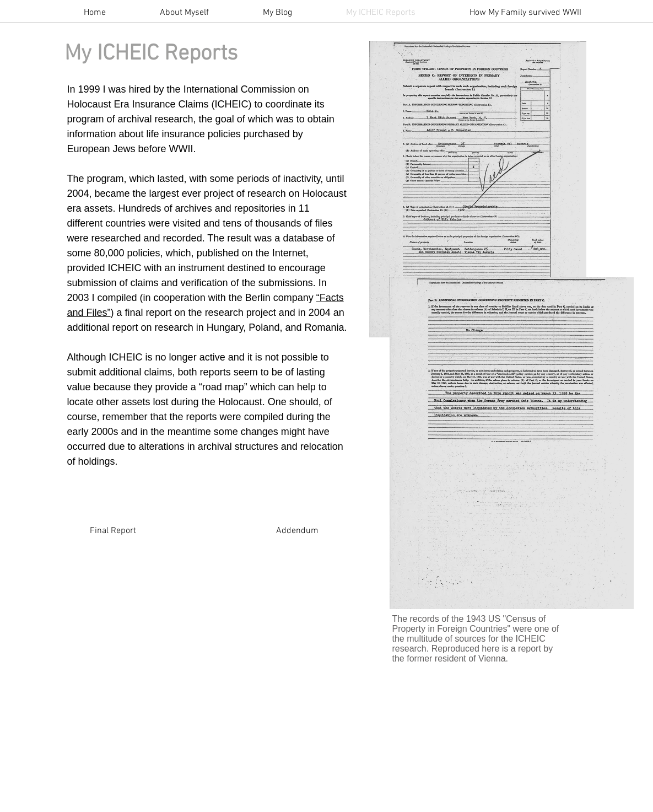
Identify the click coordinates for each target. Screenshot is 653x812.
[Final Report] (113, 531)
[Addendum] (298, 531)
